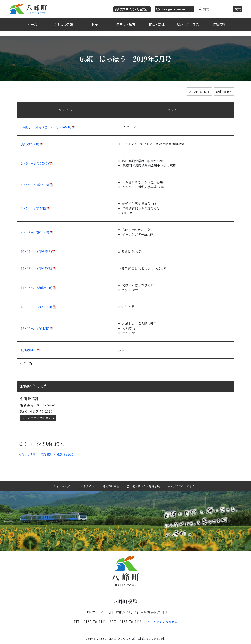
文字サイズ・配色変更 (134, 9)
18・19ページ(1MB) (35, 328)
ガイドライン (86, 486)
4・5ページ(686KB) (35, 185)
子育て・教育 (126, 24)
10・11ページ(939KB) (36, 251)
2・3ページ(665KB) (35, 163)
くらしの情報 (63, 24)
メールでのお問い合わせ (38, 418)
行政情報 (219, 24)
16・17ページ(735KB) (36, 307)
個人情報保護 (110, 486)
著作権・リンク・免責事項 (143, 486)
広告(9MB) (29, 350)
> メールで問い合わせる (161, 622)
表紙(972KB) (30, 144)
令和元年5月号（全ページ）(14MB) (46, 127)
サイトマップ (62, 486)
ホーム (32, 24)
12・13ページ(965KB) (36, 268)
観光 (95, 24)
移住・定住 (157, 24)
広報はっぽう (65, 454)
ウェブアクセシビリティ (183, 486)
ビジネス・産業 (188, 24)
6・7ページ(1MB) (34, 208)
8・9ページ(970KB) (35, 232)
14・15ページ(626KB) (37, 288)
